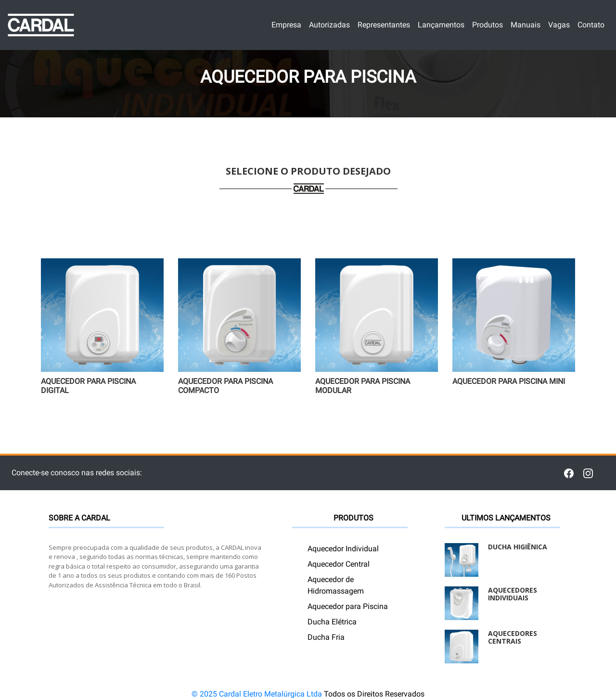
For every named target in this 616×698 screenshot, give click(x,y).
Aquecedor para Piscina (348, 606)
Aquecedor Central (339, 564)
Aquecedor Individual (343, 549)
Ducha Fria (326, 637)
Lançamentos (441, 24)
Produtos (488, 24)
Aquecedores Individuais (513, 594)
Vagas (559, 24)
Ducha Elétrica (332, 622)
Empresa (287, 24)
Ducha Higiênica (518, 547)
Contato (591, 24)
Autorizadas (330, 24)
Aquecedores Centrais (513, 637)
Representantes (384, 24)
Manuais (526, 24)
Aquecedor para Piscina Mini (509, 381)
